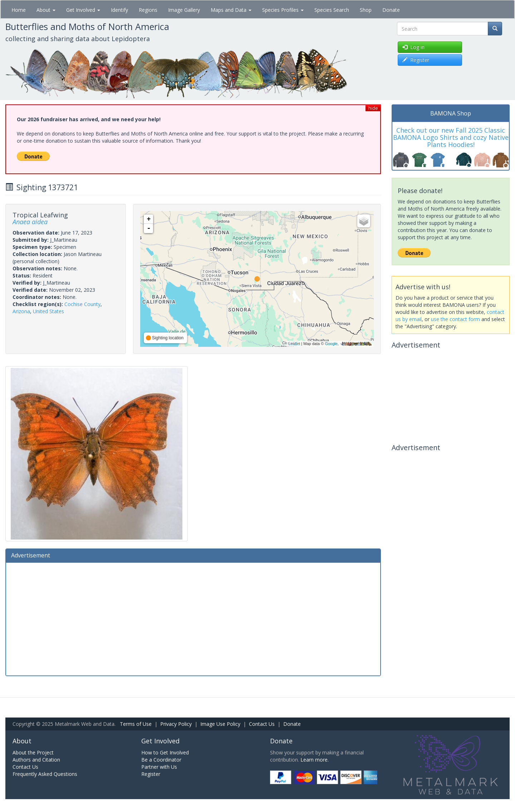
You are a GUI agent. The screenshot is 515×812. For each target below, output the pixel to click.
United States (48, 311)
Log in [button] (413, 47)
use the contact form (455, 319)
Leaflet (294, 344)
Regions (148, 10)
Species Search (332, 10)
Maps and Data (231, 10)
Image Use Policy (220, 724)
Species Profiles (283, 10)
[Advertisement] (193, 618)
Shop (366, 10)
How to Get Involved (165, 752)
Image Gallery (184, 10)
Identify (119, 10)
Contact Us (262, 724)
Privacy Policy (176, 724)
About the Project (33, 752)
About (46, 10)
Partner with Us (159, 767)
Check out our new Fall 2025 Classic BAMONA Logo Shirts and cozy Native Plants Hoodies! (451, 137)
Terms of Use (136, 724)
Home (19, 10)
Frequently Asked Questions (45, 774)
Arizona (21, 311)
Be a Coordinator (161, 760)
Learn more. (315, 760)
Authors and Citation (36, 760)
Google (331, 344)
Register (151, 774)
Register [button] (416, 60)
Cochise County (82, 304)
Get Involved (83, 10)
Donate (391, 10)
